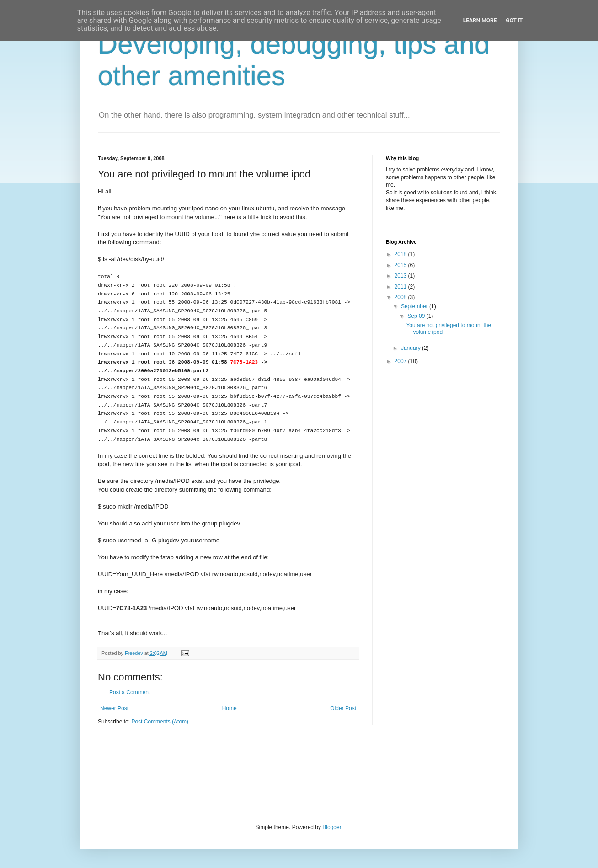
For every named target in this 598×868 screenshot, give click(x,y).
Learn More (480, 21)
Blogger (332, 827)
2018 (401, 254)
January (411, 348)
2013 (401, 276)
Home (230, 708)
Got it (514, 21)
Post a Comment (130, 692)
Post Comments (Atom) (160, 722)
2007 (401, 361)
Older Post (343, 708)
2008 (401, 297)
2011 (401, 287)
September (415, 306)
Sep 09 (417, 316)
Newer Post (114, 708)
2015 (401, 265)
